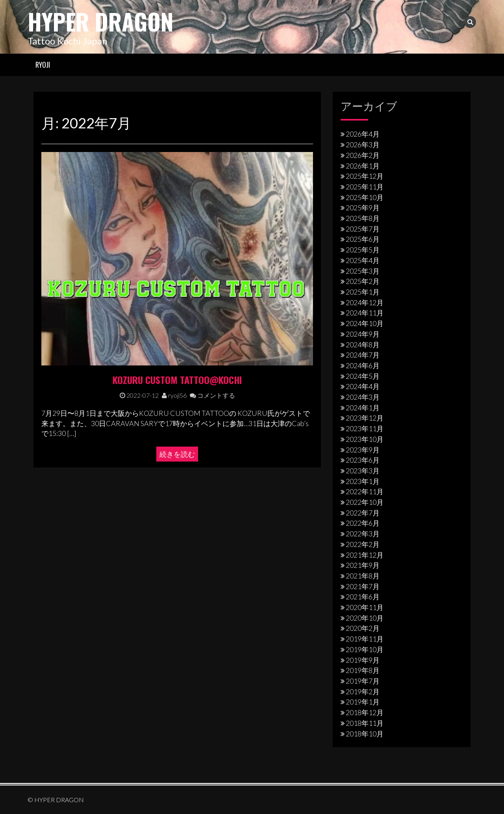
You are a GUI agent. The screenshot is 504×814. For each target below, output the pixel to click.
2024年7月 (363, 355)
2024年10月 (365, 323)
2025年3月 (363, 271)
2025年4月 (363, 260)
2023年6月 (363, 460)
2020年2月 (363, 628)
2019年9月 (363, 660)
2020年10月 (365, 617)
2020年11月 (365, 607)
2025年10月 (365, 197)
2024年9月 (363, 334)
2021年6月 (363, 597)
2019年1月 (363, 702)
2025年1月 (363, 291)
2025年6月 (363, 239)
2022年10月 (365, 502)
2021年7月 (363, 586)
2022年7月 (363, 512)
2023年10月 (365, 439)
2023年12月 (365, 418)
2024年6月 (363, 365)
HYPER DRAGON (104, 21)
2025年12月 (365, 176)
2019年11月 (365, 639)
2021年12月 (365, 554)
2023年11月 (365, 428)
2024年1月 (363, 407)
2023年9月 (363, 449)
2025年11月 (365, 186)
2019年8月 (363, 670)
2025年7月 (363, 228)
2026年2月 (363, 155)
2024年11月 (365, 313)
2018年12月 (365, 712)
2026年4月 (363, 134)
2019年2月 (363, 691)
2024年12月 (365, 302)
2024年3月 (363, 397)
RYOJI (43, 64)
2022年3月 (363, 534)
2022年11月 (365, 491)
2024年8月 (363, 344)
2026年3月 (363, 144)
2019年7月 (363, 680)
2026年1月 (363, 165)
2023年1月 (363, 481)
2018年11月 (365, 723)
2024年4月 (363, 386)
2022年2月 (363, 544)
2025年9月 (363, 208)
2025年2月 (363, 281)
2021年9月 (363, 565)
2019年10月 (365, 649)
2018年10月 (365, 733)
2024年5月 (363, 376)
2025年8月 (363, 218)
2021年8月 (363, 575)
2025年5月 (363, 250)
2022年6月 (363, 523)
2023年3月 (363, 470)
